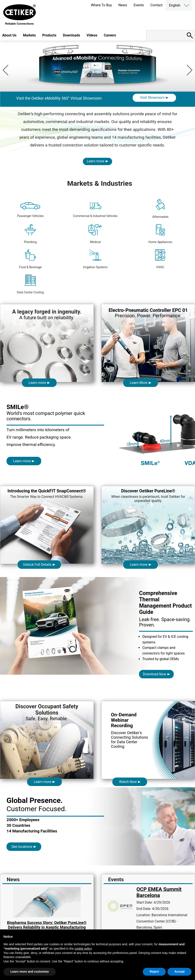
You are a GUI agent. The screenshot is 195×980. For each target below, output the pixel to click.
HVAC (160, 259)
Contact (156, 5)
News (123, 5)
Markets (29, 35)
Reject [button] (154, 972)
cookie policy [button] (83, 949)
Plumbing (30, 234)
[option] (97, 85)
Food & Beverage (30, 259)
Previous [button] (5, 70)
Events (139, 5)
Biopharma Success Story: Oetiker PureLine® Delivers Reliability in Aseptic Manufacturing (47, 925)
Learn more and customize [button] (30, 972)
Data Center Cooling (30, 284)
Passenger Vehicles (30, 210)
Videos (92, 35)
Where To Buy (101, 5)
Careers (110, 35)
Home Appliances (160, 234)
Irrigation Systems (95, 259)
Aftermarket (160, 209)
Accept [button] (179, 972)
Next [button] (190, 70)
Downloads (71, 35)
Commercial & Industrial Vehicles (95, 210)
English (175, 5)
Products (49, 35)
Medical (95, 234)
